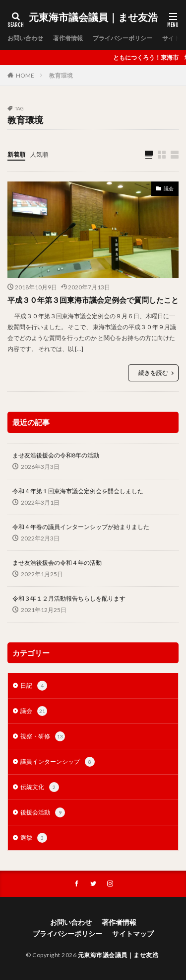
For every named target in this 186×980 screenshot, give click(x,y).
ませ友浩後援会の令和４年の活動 (57, 563)
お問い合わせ (25, 38)
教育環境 (61, 75)
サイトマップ (133, 934)
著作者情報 (68, 38)
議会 (169, 188)
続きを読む (153, 373)
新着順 (16, 154)
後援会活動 (43, 812)
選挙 (34, 838)
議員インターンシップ (58, 762)
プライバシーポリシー (123, 38)
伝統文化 (40, 787)
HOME (25, 75)
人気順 (39, 154)
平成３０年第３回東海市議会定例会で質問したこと (93, 300)
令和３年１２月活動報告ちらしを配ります (69, 598)
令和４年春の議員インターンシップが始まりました (81, 527)
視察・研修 (43, 736)
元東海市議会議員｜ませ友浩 (93, 17)
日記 (34, 686)
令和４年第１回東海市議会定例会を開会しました (78, 491)
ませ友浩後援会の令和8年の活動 (56, 455)
